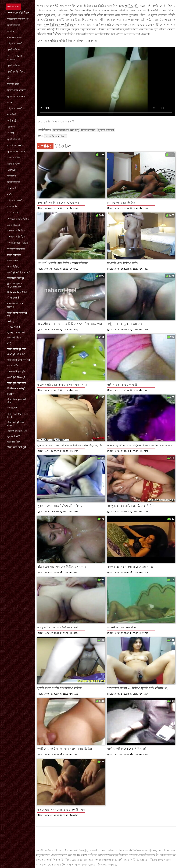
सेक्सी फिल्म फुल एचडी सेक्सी (17, 401)
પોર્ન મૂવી (11, 321)
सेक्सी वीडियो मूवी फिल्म (17, 349)
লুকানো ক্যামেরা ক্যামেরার (15, 58)
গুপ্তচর (11, 133)
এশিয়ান (11, 127)
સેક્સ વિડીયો (13, 298)
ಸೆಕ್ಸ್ (9, 343)
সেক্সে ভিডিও (13, 366)
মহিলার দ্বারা (13, 84)
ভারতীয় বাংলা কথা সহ (18, 19)
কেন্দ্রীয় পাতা (13, 6)
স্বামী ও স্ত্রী (12, 121)
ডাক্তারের (12, 170)
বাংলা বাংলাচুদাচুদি (16, 249)
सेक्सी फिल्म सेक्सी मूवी (17, 447)
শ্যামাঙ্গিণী (12, 115)
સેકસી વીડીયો (14, 327)
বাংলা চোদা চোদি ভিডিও (15, 305)
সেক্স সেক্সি (12, 207)
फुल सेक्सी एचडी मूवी (16, 278)
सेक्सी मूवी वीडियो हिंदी (16, 354)
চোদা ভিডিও (13, 267)
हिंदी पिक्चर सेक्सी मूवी (16, 388)
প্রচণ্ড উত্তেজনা (14, 158)
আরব (10, 102)
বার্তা (10, 194)
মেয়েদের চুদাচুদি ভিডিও (18, 219)
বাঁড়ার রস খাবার (15, 37)
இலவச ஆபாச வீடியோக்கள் (15, 285)
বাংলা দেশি (12, 408)
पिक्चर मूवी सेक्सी (14, 255)
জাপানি (11, 31)
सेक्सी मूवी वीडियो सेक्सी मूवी (19, 273)
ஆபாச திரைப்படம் (17, 431)
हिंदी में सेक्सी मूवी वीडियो (17, 292)
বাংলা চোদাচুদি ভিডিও (18, 243)
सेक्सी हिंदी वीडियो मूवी (16, 378)
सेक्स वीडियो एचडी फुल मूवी (19, 360)
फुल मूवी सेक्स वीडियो (16, 332)
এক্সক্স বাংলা (13, 261)
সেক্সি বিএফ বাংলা (56, 136)
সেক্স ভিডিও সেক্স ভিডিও (59, 25)
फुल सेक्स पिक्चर (14, 442)
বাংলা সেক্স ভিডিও (16, 231)
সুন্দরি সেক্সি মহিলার (16, 72)
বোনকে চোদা (13, 213)
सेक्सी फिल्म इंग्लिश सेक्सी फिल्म (18, 415)
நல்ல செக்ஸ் (14, 225)
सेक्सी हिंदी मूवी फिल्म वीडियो (16, 424)
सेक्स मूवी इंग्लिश (14, 338)
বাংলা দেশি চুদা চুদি (16, 372)
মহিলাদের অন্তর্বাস (16, 44)
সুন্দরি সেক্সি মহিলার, (17, 90)
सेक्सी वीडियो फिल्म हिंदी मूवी (17, 314)
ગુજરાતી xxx (14, 436)
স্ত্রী (8, 78)
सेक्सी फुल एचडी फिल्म (17, 383)
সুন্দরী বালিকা (14, 25)
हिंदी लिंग (11, 394)
